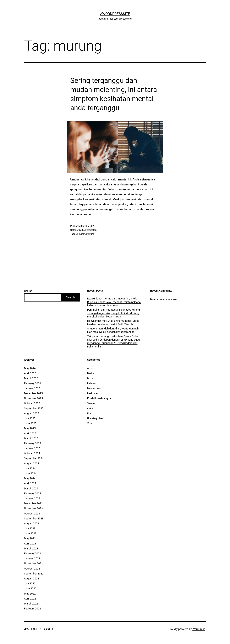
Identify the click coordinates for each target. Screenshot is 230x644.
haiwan (91, 383)
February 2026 (32, 383)
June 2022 (30, 588)
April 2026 (30, 373)
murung (90, 234)
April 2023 (30, 544)
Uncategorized (96, 418)
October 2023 (32, 514)
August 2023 (32, 523)
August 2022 (32, 579)
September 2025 (34, 408)
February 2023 (32, 553)
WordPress (199, 629)
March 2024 (31, 488)
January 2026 (32, 388)
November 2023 (33, 508)
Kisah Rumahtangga (99, 398)
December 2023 (33, 503)
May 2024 (30, 478)
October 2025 (32, 403)
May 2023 (30, 538)
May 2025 (30, 428)
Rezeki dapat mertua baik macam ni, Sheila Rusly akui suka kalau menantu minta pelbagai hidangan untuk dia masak (114, 302)
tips (89, 413)
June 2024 (30, 473)
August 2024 (32, 463)
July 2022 (30, 583)
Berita (91, 373)
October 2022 (32, 569)
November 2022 (33, 563)
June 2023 (30, 533)
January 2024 (32, 498)
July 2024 (30, 468)
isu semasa (94, 388)
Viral (90, 423)
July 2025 (30, 418)
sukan (91, 408)
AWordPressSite (115, 14)
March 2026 (31, 378)
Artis (90, 368)
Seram (91, 403)
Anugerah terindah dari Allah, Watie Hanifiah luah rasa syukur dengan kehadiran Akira (113, 330)
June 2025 (30, 423)
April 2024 (30, 483)
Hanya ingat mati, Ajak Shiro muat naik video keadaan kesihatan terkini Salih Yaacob (113, 322)
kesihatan (91, 230)
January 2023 (32, 558)
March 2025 (31, 438)
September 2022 (34, 574)
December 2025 (33, 393)
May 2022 (30, 594)
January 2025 (32, 448)
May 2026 (30, 368)
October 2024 (32, 453)
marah (82, 234)
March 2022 (31, 604)
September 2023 (34, 518)
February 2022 (32, 609)
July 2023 (30, 528)
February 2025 (32, 443)
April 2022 (30, 599)
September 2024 (34, 458)
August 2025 (32, 413)
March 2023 (31, 548)
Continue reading (81, 214)
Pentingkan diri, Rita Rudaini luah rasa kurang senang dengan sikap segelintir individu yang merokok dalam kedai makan (113, 313)
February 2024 (32, 493)
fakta (90, 378)
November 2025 (33, 398)
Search (28, 291)
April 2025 (30, 433)
